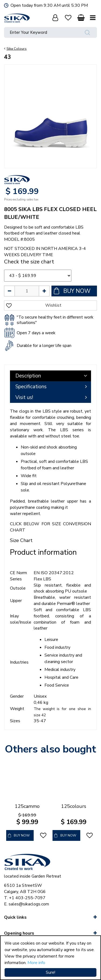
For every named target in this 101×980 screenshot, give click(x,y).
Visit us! (24, 397)
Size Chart (21, 540)
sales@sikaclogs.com (29, 904)
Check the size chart (29, 262)
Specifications (31, 387)
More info (36, 963)
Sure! (50, 972)
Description (28, 376)
